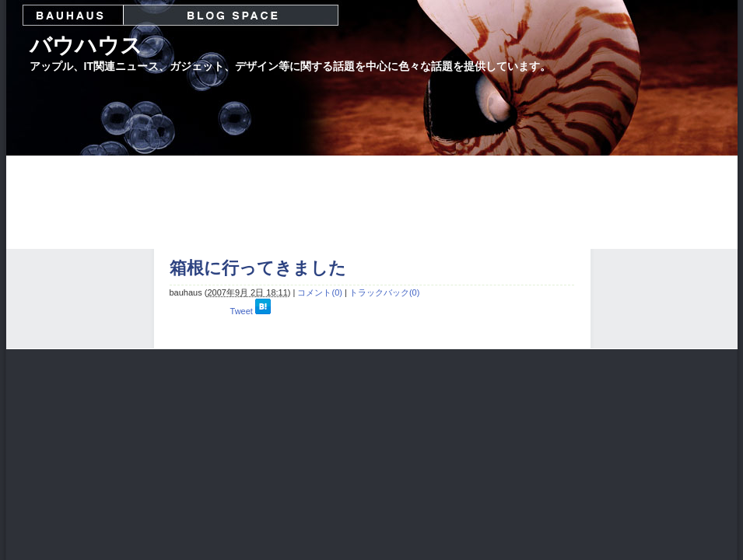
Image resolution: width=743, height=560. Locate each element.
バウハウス (86, 45)
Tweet (242, 311)
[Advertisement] (372, 202)
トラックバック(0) (384, 292)
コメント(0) (319, 292)
